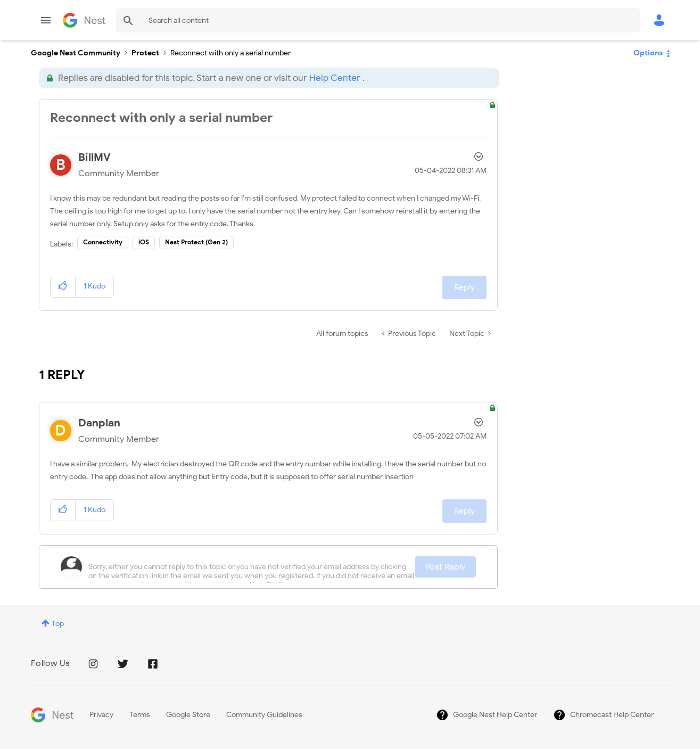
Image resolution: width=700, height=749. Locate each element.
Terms (140, 715)
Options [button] (648, 53)
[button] (63, 287)
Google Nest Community (84, 20)
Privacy (101, 715)
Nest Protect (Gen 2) (196, 242)
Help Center (335, 78)
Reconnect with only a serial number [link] (230, 53)
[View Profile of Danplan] (99, 423)
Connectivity (103, 242)
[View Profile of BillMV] (94, 157)
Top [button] (58, 624)
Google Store (188, 715)
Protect (145, 53)
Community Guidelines (264, 715)
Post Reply (445, 567)
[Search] (378, 20)
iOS (144, 242)
